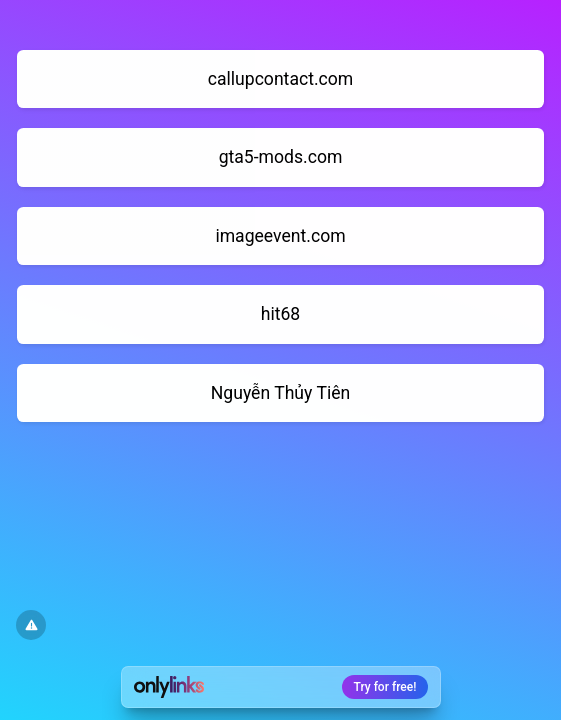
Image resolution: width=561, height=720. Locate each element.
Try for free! (385, 687)
